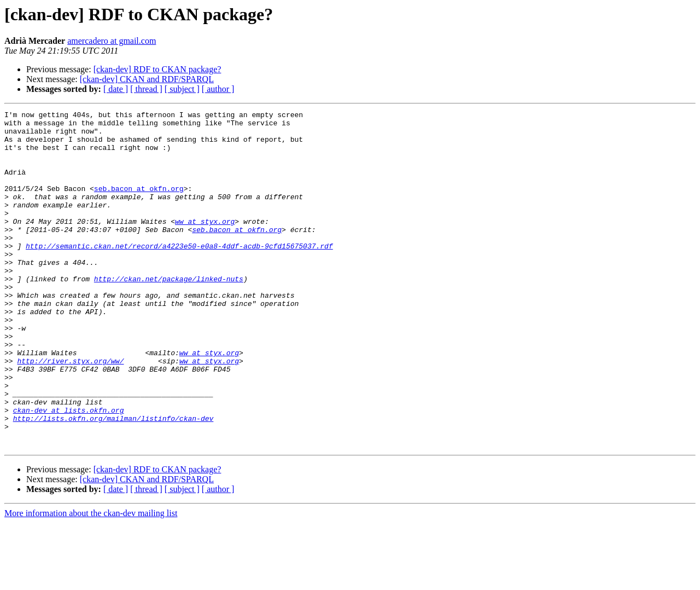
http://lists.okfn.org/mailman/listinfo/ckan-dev (113, 481)
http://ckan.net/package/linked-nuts (169, 313)
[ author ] (218, 89)
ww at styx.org (205, 244)
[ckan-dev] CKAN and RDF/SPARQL (147, 79)
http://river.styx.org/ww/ (70, 412)
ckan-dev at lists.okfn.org (69, 471)
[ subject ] (182, 89)
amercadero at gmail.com (112, 41)
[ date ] (116, 89)
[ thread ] (146, 89)
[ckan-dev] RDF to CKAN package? (157, 69)
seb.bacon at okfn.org (139, 205)
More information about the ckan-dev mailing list (91, 580)
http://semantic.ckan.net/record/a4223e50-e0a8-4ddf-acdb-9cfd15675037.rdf (179, 274)
